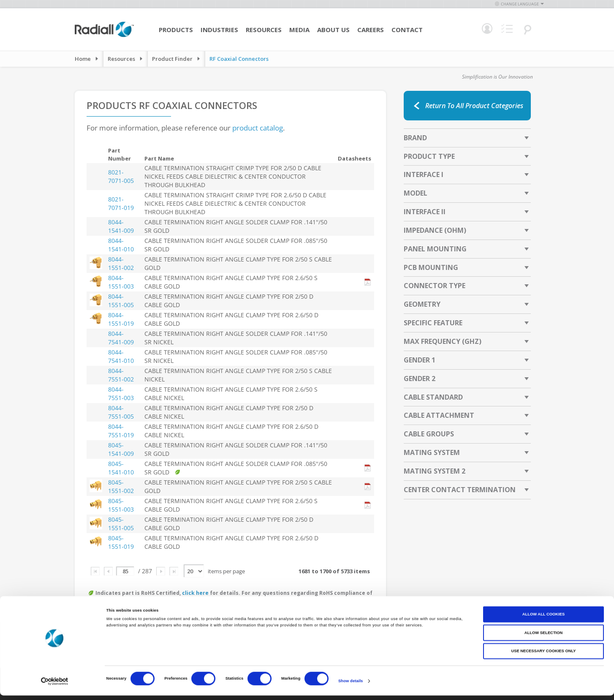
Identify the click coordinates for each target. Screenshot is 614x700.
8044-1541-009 (121, 226)
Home (83, 59)
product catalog (258, 128)
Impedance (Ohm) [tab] (435, 230)
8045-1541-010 (121, 468)
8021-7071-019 (121, 203)
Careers (371, 30)
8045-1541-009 (121, 449)
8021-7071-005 (121, 176)
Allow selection (543, 637)
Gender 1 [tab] (420, 360)
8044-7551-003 (121, 394)
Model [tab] (416, 193)
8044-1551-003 (121, 282)
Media (299, 30)
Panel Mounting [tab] (435, 249)
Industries (219, 30)
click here (195, 593)
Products (176, 30)
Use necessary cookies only (543, 656)
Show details (350, 686)
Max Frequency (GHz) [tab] (443, 341)
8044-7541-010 (121, 356)
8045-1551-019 (121, 542)
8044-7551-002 (121, 375)
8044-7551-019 (121, 431)
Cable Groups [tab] (429, 434)
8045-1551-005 (121, 524)
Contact (407, 30)
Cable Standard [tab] (433, 397)
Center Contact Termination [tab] (460, 490)
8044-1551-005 (121, 301)
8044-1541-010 (121, 245)
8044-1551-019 (121, 319)
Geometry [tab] (422, 304)
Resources (264, 30)
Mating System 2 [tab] (435, 471)
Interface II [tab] (425, 212)
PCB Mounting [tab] (431, 267)
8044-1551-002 (121, 263)
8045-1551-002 (121, 486)
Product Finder (172, 59)
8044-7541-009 (121, 338)
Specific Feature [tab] (433, 323)
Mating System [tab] (432, 452)
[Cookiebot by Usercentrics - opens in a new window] (55, 686)
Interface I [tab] (424, 174)
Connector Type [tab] (435, 286)
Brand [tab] (415, 138)
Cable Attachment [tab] (439, 415)
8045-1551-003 (121, 505)
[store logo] (104, 36)
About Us (333, 30)
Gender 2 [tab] (420, 379)
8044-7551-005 (121, 412)
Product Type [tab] (429, 156)
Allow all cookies (543, 619)
